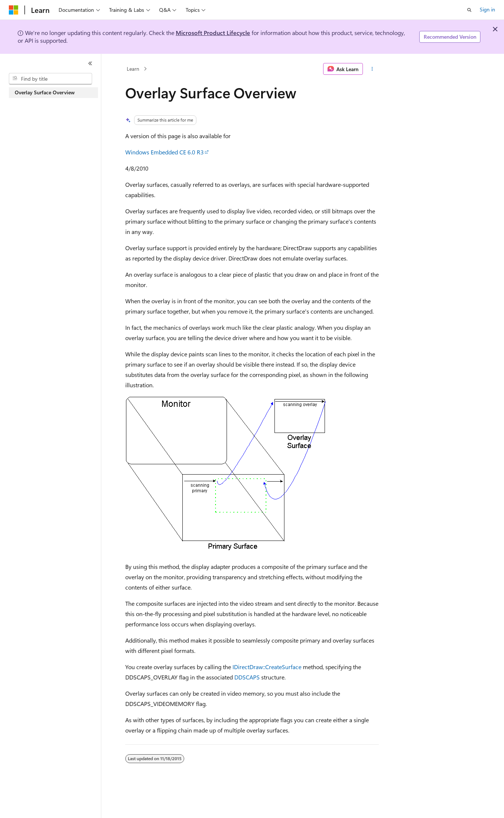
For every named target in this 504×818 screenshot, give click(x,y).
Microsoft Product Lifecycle (213, 33)
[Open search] (469, 10)
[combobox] (50, 79)
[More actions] (372, 69)
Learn (133, 69)
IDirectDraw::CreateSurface (267, 667)
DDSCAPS (247, 677)
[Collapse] (90, 63)
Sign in (487, 9)
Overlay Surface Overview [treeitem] (45, 92)
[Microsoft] (14, 10)
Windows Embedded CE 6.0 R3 (164, 152)
